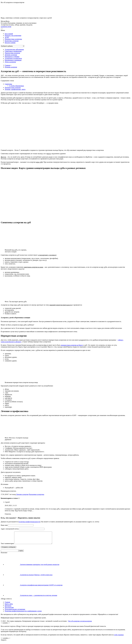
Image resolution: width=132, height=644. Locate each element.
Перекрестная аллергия (13, 88)
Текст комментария (7, 546)
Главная (7, 604)
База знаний (9, 34)
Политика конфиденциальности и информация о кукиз (23, 613)
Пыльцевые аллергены (36, 494)
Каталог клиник (10, 43)
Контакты (8, 608)
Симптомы (8, 84)
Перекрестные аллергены (13, 39)
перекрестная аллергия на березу (72, 345)
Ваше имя (4, 525)
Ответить (8, 514)
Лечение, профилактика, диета (15, 89)
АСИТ (7, 37)
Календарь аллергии (12, 41)
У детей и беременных (16, 86)
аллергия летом (6, 27)
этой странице (119, 637)
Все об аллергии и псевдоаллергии (80, 623)
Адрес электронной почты (10, 529)
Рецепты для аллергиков (13, 35)
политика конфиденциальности (29, 522)
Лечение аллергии (22, 494)
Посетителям (9, 610)
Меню (3, 30)
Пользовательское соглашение (15, 612)
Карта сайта (9, 606)
